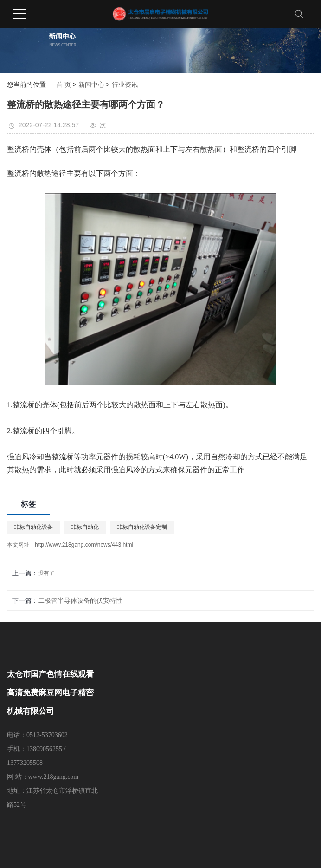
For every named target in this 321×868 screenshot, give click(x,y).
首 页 (64, 85)
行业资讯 (125, 85)
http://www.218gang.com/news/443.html (84, 545)
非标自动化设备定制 (142, 527)
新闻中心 (91, 85)
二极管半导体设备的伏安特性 (80, 600)
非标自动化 (85, 527)
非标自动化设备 (33, 527)
